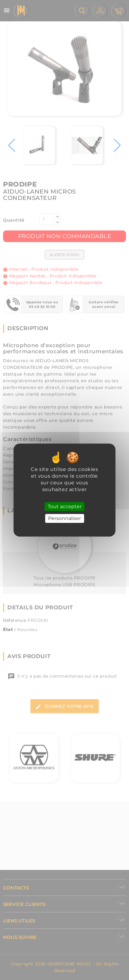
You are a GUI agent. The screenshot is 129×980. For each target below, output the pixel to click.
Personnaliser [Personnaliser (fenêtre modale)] (64, 518)
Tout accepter (65, 506)
